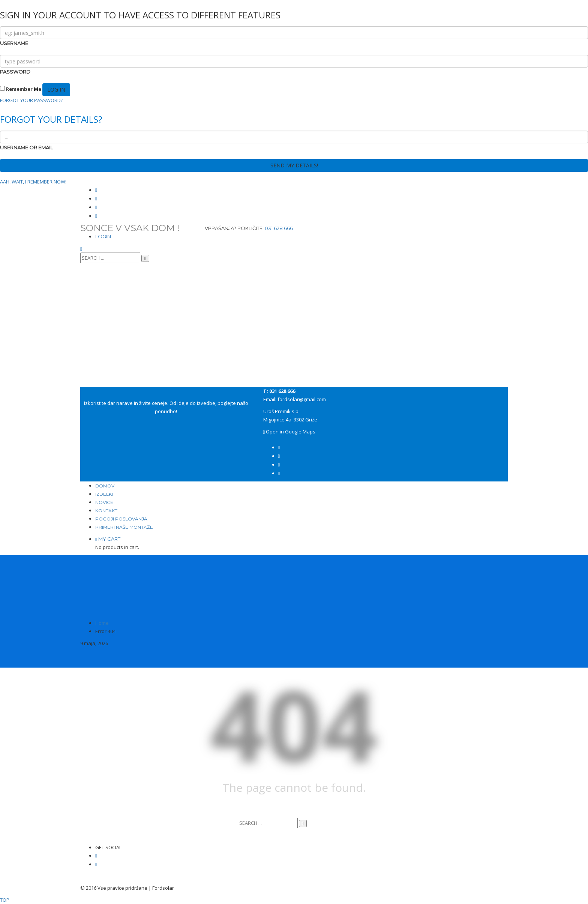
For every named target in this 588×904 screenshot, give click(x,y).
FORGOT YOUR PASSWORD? (31, 100)
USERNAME (14, 43)
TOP (5, 900)
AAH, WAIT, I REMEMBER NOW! (33, 182)
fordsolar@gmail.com (302, 399)
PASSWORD (15, 72)
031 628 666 (279, 228)
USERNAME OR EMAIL (26, 147)
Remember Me (21, 89)
